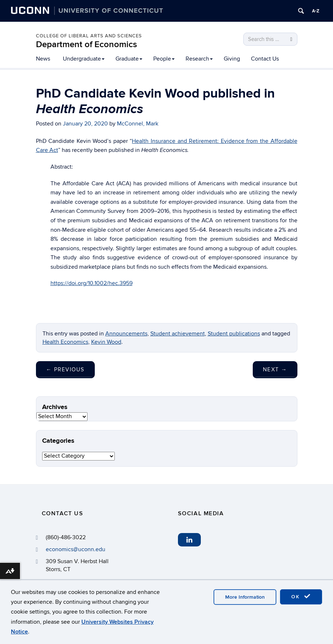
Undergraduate (84, 59)
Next (275, 370)
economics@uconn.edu (76, 549)
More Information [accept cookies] (245, 597)
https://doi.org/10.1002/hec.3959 (92, 283)
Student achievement (178, 334)
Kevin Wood (106, 342)
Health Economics (65, 342)
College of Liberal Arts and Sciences (89, 36)
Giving (232, 59)
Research (199, 59)
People (164, 59)
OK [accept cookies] (301, 596)
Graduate (129, 59)
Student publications (234, 334)
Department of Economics (86, 44)
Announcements (126, 334)
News (43, 59)
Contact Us (265, 59)
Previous (65, 370)
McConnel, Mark (138, 124)
